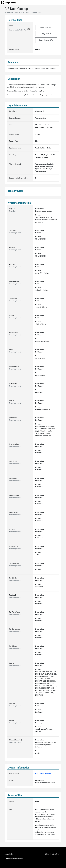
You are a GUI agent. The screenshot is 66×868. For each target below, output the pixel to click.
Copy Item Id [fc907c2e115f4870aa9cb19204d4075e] (46, 34)
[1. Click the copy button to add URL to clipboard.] (29, 29)
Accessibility (9, 854)
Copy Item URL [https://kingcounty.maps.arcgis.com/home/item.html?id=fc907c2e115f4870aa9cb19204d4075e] (46, 27)
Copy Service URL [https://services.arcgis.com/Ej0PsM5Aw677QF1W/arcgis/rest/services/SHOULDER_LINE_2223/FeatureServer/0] (46, 40)
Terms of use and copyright (14, 859)
